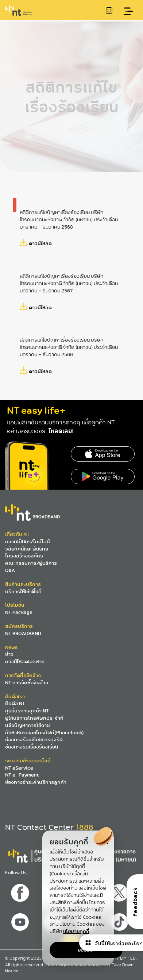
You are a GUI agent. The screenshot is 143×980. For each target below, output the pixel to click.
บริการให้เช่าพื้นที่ (23, 592)
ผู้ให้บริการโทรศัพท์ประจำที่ (34, 718)
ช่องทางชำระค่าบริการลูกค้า (36, 782)
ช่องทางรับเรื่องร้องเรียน (32, 747)
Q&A (10, 570)
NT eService (19, 768)
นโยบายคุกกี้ (76, 931)
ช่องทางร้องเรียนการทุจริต (34, 740)
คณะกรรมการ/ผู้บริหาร (31, 563)
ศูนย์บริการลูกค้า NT (27, 711)
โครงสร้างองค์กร (24, 556)
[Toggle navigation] (129, 11)
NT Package (19, 612)
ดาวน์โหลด (40, 243)
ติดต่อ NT (15, 703)
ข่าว (9, 654)
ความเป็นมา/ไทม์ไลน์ (27, 542)
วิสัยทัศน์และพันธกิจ (27, 549)
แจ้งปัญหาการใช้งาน (27, 725)
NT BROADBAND (23, 633)
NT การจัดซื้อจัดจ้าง (27, 683)
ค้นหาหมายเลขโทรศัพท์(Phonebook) (45, 733)
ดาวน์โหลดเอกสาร (25, 662)
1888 (85, 827)
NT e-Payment (22, 775)
